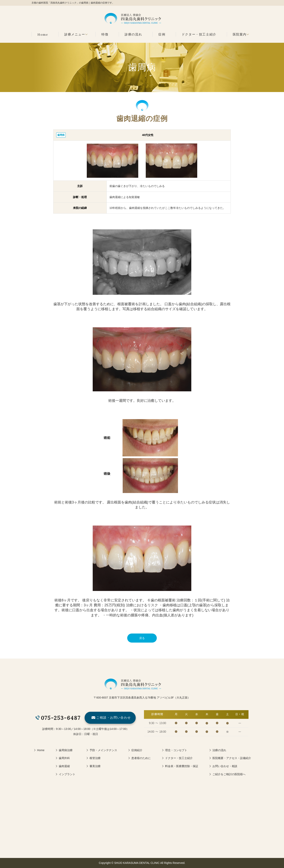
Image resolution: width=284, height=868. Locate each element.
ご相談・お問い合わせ (114, 718)
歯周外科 (64, 758)
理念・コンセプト (176, 750)
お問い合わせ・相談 (225, 766)
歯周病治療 (66, 750)
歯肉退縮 (64, 766)
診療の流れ (133, 34)
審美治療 (95, 766)
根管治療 (95, 758)
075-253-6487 (61, 718)
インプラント (67, 774)
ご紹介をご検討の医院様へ (229, 774)
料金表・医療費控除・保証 (182, 766)
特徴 (105, 34)
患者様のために (141, 758)
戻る (142, 638)
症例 (162, 34)
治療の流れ (219, 750)
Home (43, 34)
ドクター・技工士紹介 (199, 34)
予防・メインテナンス (103, 750)
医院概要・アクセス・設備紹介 (232, 758)
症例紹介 (137, 750)
